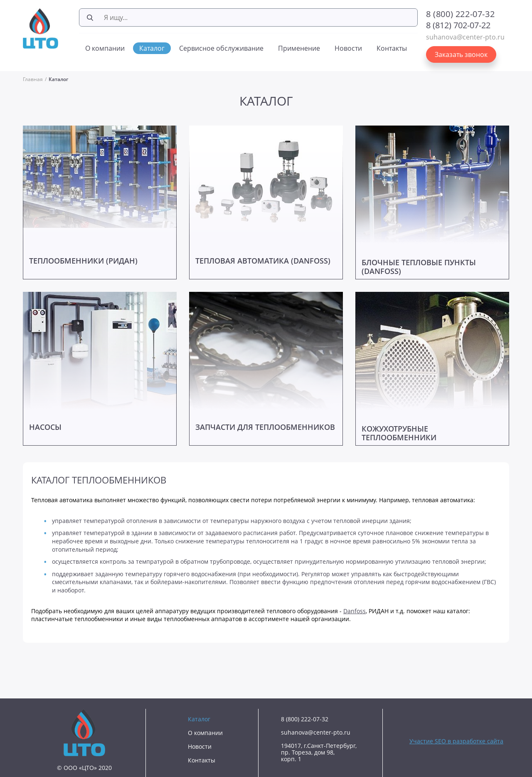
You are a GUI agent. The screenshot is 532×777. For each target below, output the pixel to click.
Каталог (152, 48)
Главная (33, 79)
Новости (348, 48)
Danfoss (355, 611)
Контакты (392, 48)
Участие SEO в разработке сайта (456, 741)
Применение (299, 48)
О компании (105, 48)
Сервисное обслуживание (221, 48)
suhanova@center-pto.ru (465, 37)
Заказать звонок (461, 54)
